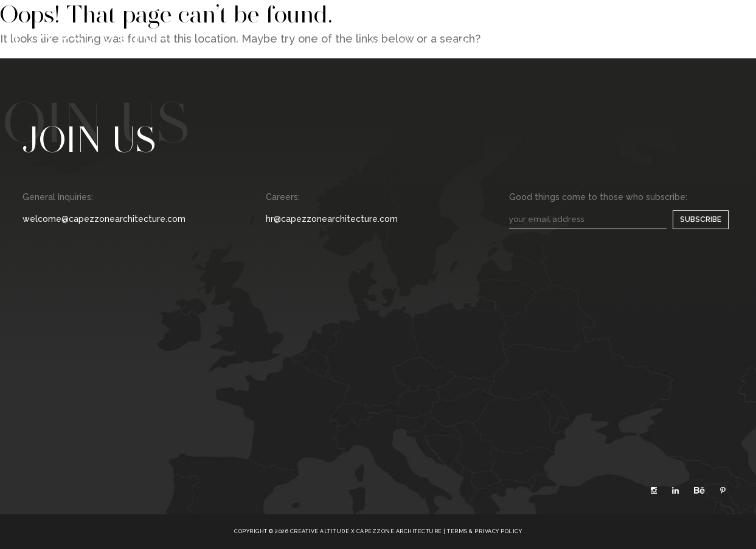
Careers (587, 44)
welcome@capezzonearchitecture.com (104, 219)
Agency (465, 44)
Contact (658, 44)
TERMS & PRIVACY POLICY (484, 531)
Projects (395, 44)
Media (525, 44)
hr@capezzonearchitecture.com (332, 219)
